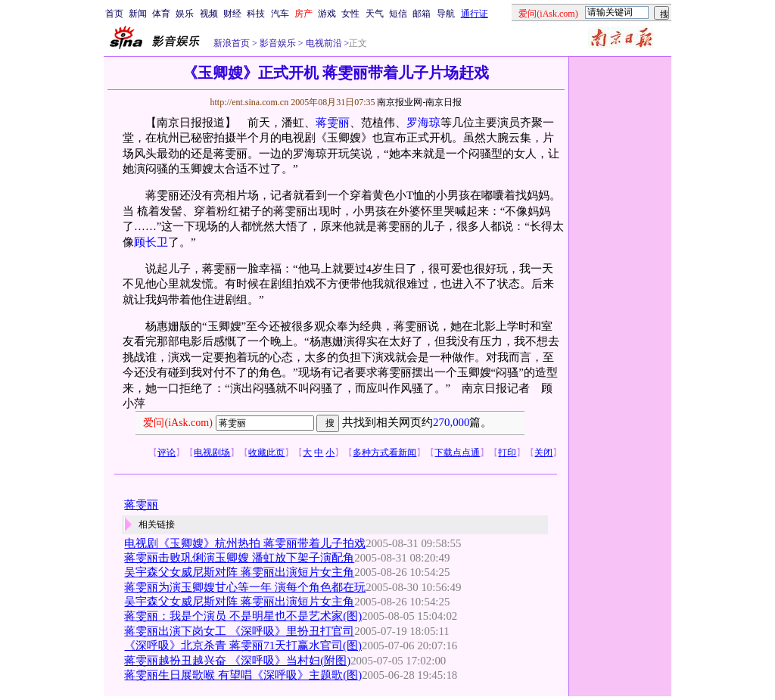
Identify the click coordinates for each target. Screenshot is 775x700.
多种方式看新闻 (384, 453)
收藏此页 (266, 453)
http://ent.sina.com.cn (250, 102)
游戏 (327, 14)
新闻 (138, 14)
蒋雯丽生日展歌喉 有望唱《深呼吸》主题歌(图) (243, 675)
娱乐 (185, 14)
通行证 (475, 14)
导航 (446, 14)
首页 (114, 14)
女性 (350, 14)
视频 (209, 14)
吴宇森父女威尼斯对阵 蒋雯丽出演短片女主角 (239, 572)
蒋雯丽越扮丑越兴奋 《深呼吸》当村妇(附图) (237, 661)
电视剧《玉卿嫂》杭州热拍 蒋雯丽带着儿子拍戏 (245, 543)
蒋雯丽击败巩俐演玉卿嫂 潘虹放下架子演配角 (239, 558)
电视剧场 (212, 453)
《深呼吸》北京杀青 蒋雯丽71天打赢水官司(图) (243, 646)
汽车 (280, 14)
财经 (232, 14)
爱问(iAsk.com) (177, 423)
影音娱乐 (278, 43)
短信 (398, 14)
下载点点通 (457, 453)
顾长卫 (151, 242)
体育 (161, 14)
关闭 (543, 453)
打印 (507, 453)
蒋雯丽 (333, 123)
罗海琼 (423, 123)
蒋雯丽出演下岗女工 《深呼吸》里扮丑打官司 (239, 631)
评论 (167, 453)
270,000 (451, 422)
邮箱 (422, 14)
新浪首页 (232, 43)
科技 (256, 14)
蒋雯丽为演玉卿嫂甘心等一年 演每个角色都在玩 (245, 587)
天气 (375, 14)
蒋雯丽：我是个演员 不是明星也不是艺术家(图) (243, 616)
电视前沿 (323, 43)
